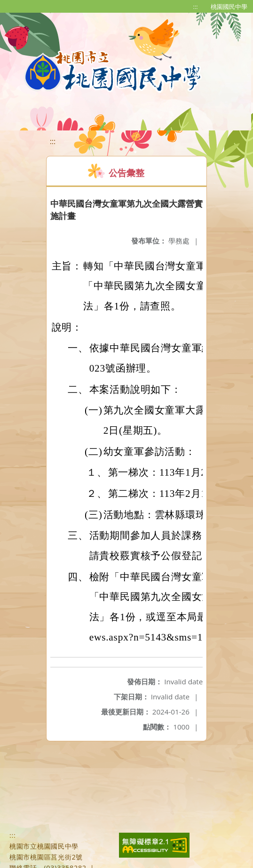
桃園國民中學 (229, 7)
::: (196, 7)
